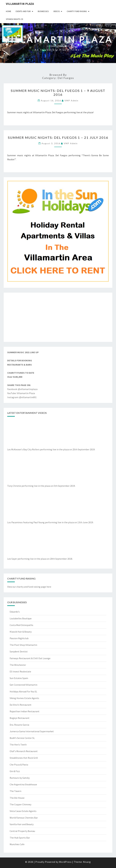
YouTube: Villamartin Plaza (21, 393)
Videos (57, 11)
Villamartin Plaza (20, 4)
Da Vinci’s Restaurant (21, 705)
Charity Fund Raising (77, 11)
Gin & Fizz (15, 771)
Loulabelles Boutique (21, 618)
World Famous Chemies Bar (24, 818)
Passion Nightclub (19, 638)
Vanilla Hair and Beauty (22, 824)
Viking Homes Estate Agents (24, 698)
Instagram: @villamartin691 (22, 397)
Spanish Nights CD (14, 19)
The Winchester (18, 665)
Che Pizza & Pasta (19, 765)
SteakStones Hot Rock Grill (24, 758)
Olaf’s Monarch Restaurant (24, 751)
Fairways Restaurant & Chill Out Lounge (30, 658)
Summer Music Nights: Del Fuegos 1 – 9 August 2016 (58, 93)
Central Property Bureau (22, 831)
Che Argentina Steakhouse (23, 784)
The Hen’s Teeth (18, 745)
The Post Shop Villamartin (23, 645)
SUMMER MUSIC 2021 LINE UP (23, 352)
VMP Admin (71, 101)
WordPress (65, 862)
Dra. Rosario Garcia (19, 725)
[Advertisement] (58, 317)
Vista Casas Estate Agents (23, 811)
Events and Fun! (23, 11)
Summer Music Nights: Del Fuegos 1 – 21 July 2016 (58, 137)
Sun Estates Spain (19, 678)
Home (9, 11)
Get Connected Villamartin (23, 685)
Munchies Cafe (17, 844)
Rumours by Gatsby (20, 778)
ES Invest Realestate (20, 671)
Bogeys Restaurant (20, 718)
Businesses (43, 11)
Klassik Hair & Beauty (21, 632)
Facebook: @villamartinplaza (22, 389)
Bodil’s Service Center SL (22, 738)
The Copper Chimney (20, 804)
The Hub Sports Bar (20, 838)
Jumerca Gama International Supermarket (32, 731)
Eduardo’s (15, 612)
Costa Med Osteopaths (21, 625)
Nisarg (87, 862)
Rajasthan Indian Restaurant (25, 711)
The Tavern (15, 791)
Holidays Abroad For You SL (23, 691)
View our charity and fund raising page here (29, 587)
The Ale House (17, 798)
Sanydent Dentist (19, 651)
